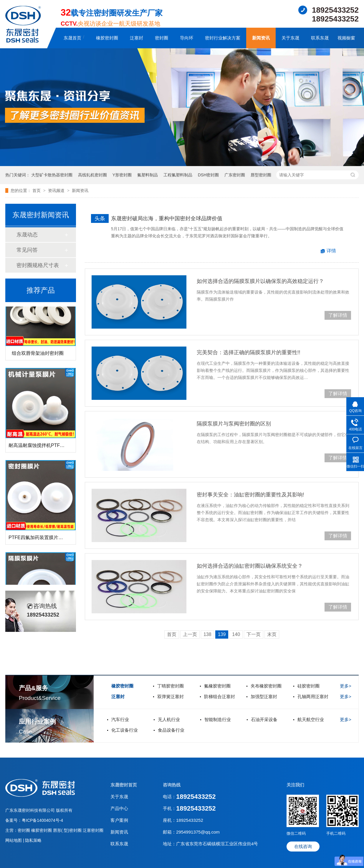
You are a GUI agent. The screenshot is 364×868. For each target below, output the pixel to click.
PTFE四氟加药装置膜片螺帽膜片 (43, 539)
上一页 (190, 634)
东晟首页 (72, 38)
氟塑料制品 (148, 175)
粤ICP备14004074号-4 (42, 820)
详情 (331, 251)
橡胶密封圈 (107, 38)
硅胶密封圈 (308, 686)
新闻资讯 (261, 38)
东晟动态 (27, 235)
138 (207, 634)
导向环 (187, 38)
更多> (346, 686)
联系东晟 (320, 38)
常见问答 (27, 250)
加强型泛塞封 (264, 696)
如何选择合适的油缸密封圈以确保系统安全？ (250, 566)
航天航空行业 (311, 719)
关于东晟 (290, 38)
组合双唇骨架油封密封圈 (38, 355)
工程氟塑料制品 (178, 175)
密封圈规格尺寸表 (38, 265)
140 (236, 634)
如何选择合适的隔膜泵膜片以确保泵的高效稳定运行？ (260, 281)
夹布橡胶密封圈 (266, 686)
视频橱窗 (346, 38)
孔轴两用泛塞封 (313, 696)
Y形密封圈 (122, 175)
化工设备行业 (125, 730)
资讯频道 (57, 191)
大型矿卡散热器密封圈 (52, 175)
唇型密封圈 (261, 175)
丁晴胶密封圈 (171, 686)
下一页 (254, 634)
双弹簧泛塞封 (171, 696)
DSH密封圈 (209, 175)
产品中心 (119, 808)
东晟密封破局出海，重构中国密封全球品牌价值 (167, 218)
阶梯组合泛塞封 (220, 696)
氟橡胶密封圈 (217, 686)
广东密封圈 (235, 175)
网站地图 (14, 840)
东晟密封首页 (124, 785)
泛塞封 (136, 38)
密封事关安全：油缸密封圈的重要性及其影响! (250, 495)
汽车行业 (120, 719)
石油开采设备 (264, 719)
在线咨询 (303, 846)
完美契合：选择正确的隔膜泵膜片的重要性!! (249, 352)
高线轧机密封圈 (92, 175)
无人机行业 (169, 719)
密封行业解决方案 (223, 38)
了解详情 (338, 315)
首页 (37, 191)
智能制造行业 (218, 719)
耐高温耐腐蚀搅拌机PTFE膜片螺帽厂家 (50, 447)
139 (222, 634)
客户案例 (119, 820)
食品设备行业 (171, 730)
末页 (272, 634)
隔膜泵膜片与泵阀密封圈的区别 (234, 424)
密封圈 (162, 38)
